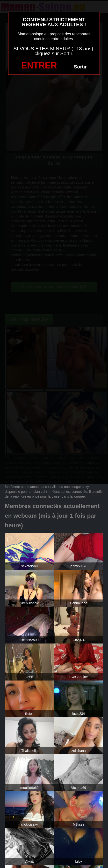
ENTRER (39, 65)
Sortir (80, 67)
